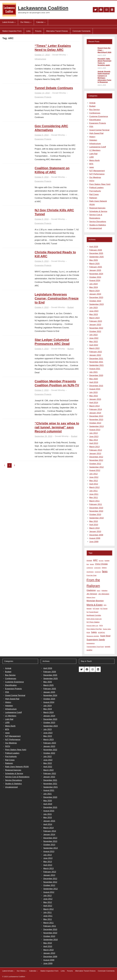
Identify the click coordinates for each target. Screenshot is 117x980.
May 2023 (94, 314)
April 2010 (94, 525)
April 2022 (94, 345)
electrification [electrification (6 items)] (90, 572)
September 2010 (97, 518)
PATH (92, 181)
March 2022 (94, 348)
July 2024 (94, 284)
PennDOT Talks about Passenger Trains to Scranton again (104, 62)
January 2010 (95, 531)
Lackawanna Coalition (43, 8)
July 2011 (94, 491)
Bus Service (95, 110)
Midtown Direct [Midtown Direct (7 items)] (91, 597)
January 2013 (95, 454)
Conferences (95, 113)
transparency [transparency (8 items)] (91, 643)
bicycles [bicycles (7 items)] (101, 561)
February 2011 (96, 504)
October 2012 (95, 464)
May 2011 (94, 498)
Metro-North (95, 160)
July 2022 (94, 335)
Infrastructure (40, 59)
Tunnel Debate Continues (54, 88)
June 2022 (94, 338)
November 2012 (96, 460)
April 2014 (94, 403)
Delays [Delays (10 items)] (104, 568)
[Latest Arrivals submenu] (15, 22)
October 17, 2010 (42, 55)
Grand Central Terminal (99, 130)
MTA (91, 164)
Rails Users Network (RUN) (17, 767)
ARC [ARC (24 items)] (95, 560)
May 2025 (94, 260)
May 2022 (94, 342)
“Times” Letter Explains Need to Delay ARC (53, 48)
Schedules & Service (98, 211)
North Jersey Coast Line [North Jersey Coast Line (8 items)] (94, 619)
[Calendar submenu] (45, 22)
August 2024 (95, 280)
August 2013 (95, 430)
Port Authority (95, 191)
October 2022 (95, 331)
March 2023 (94, 318)
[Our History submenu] (31, 22)
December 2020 (96, 375)
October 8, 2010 (42, 177)
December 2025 (96, 253)
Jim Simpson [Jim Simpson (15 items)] (92, 594)
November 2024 (96, 274)
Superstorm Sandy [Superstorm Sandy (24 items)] (96, 640)
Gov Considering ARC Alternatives (51, 128)
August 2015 (95, 389)
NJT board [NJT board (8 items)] (96, 609)
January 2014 (95, 413)
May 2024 (94, 287)
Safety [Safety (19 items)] (94, 632)
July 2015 (94, 392)
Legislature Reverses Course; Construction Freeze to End (57, 298)
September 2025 (97, 257)
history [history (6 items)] (99, 591)
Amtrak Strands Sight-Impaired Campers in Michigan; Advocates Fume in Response (104, 77)
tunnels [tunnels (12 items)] (108, 647)
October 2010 (95, 515)
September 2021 (97, 365)
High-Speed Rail (96, 133)
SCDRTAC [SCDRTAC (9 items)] (101, 632)
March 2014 (94, 406)
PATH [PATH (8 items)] (101, 626)
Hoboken (93, 140)
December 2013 (96, 416)
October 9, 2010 (42, 135)
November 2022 (96, 328)
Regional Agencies (97, 208)
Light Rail (93, 154)
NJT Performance (97, 174)
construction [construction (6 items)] (97, 568)
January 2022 (95, 355)
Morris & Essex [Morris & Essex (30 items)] (95, 605)
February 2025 (96, 267)
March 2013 (94, 447)
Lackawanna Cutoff (98, 147)
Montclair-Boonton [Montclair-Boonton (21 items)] (95, 601)
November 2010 (96, 511)
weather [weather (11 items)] (90, 650)
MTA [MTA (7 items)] (105, 605)
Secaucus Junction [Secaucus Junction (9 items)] (93, 636)
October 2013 (95, 423)
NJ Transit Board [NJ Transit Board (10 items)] (92, 612)
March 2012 (94, 487)
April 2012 (94, 484)
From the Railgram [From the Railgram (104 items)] (93, 583)
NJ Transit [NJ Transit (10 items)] (104, 609)
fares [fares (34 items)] (105, 571)
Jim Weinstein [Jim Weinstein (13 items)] (104, 594)
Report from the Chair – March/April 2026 (104, 50)
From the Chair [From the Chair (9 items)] (92, 575)
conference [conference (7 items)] (90, 568)
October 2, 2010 (42, 390)
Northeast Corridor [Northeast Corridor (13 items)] (94, 615)
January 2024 (95, 294)
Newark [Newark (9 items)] (89, 609)
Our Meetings (95, 177)
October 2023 (95, 301)
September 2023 (97, 304)
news (92, 167)
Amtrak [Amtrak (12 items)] (89, 561)
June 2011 (94, 494)
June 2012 (94, 477)
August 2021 (95, 369)
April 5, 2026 (102, 55)
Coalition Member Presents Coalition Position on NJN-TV (57, 383)
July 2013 (94, 433)
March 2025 (94, 264)
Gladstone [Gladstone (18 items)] (91, 590)
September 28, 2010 (43, 436)
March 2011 (94, 501)
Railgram (93, 198)
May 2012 (94, 481)
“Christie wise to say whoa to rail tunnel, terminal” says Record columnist (57, 427)
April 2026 (94, 247)
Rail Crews (94, 194)
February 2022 (96, 352)
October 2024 (95, 277)
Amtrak (92, 103)
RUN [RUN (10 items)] (88, 632)
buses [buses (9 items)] (92, 564)
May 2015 (94, 396)
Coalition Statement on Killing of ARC (52, 170)
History (92, 137)
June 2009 (94, 542)
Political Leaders (96, 188)
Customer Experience (99, 116)
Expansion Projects (43, 97)
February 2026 (96, 250)
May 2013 (94, 440)
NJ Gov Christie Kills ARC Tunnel (54, 212)
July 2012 (94, 474)
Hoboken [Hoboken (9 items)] (104, 591)
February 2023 (96, 321)
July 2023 (94, 308)
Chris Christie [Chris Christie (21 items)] (101, 564)
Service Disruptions (98, 222)
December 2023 (96, 297)
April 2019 (94, 382)
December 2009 (96, 535)
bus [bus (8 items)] (88, 564)
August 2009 (95, 538)
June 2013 (94, 437)
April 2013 (94, 443)
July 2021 (94, 372)
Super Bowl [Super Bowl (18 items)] (105, 636)
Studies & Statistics (98, 225)
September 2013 (97, 426)
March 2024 (94, 291)
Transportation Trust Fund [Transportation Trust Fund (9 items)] (95, 647)
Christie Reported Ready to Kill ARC (55, 254)
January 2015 (95, 399)
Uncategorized (96, 228)
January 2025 (95, 270)
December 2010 (96, 508)
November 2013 (96, 420)
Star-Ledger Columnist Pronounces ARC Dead (52, 342)
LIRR (92, 157)
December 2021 (96, 359)
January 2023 (95, 325)
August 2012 (95, 470)
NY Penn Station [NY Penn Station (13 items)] (93, 622)
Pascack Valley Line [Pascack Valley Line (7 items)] (92, 626)
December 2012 (96, 457)
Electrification (95, 120)
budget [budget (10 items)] (107, 561)
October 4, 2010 (42, 307)
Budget (70, 307)
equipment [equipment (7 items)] (98, 572)
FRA (91, 127)
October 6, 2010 (42, 261)
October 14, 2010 (42, 93)
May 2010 (94, 521)
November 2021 (96, 362)
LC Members (95, 150)
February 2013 (96, 450)
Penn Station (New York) (100, 184)
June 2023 (94, 311)
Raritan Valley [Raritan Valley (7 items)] (107, 629)
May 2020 (94, 379)
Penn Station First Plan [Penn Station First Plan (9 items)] (94, 629)
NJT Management (97, 171)
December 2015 (96, 386)
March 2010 (94, 528)
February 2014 (96, 409)
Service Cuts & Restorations (17, 777)
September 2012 (97, 467)
